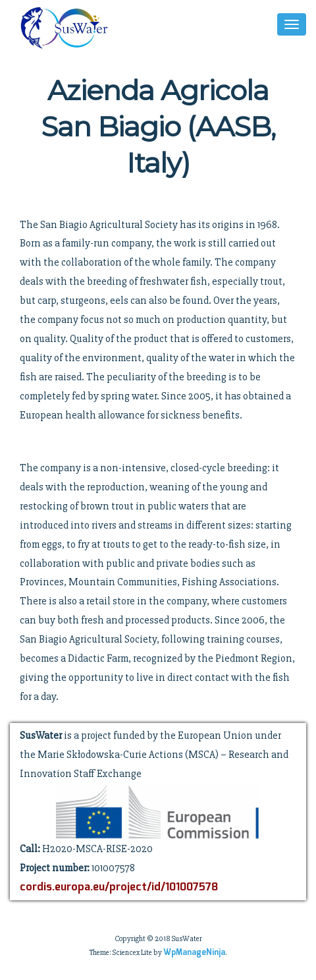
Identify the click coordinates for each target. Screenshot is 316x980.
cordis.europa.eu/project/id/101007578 (119, 887)
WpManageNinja (194, 953)
